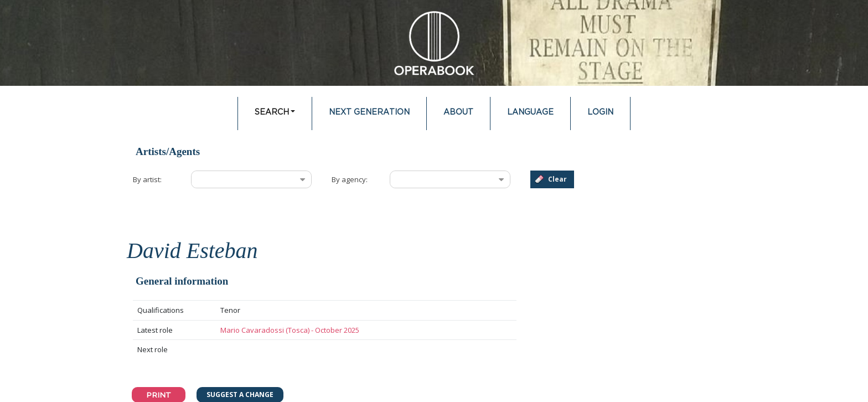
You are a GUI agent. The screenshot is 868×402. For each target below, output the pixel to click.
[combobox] (242, 179)
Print (159, 395)
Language (530, 112)
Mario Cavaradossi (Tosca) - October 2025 (290, 330)
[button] (552, 179)
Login (600, 112)
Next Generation (369, 112)
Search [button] (272, 112)
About (458, 112)
